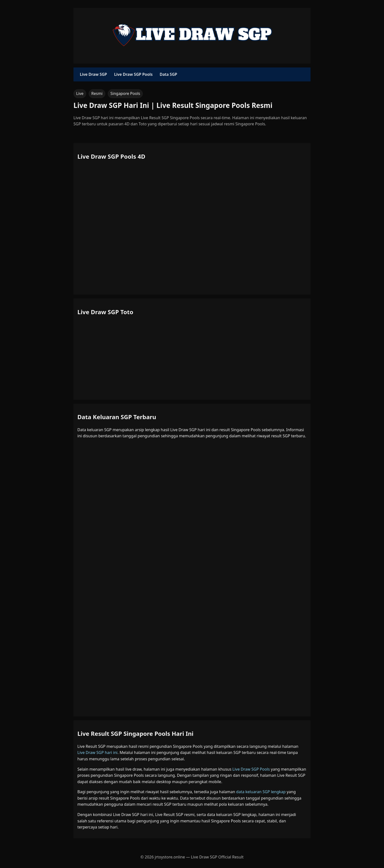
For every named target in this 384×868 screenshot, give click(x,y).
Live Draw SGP (93, 74)
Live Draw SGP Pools (133, 74)
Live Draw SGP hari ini (97, 752)
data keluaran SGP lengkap (261, 792)
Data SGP (168, 74)
